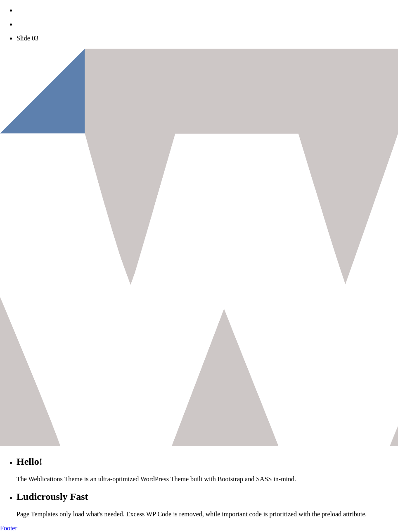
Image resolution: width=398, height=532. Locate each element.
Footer (9, 528)
